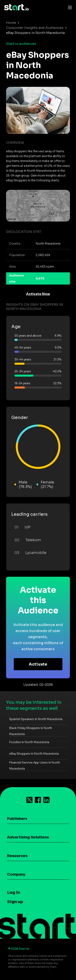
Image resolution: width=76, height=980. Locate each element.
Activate (38, 664)
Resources (17, 856)
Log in (14, 892)
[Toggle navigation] (69, 7)
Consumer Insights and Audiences (35, 28)
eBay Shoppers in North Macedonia (34, 754)
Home (11, 23)
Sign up (15, 902)
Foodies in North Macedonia (29, 742)
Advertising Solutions (28, 837)
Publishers (17, 819)
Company (16, 874)
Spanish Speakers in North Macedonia (36, 719)
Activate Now (38, 294)
